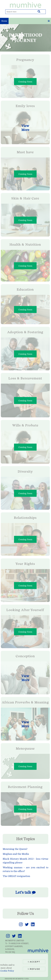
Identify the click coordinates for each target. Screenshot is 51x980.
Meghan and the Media (16, 854)
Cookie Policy (7, 971)
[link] (21, 926)
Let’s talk (26, 892)
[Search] (20, 12)
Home (4, 21)
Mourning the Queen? (15, 849)
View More (25, 128)
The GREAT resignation (16, 876)
